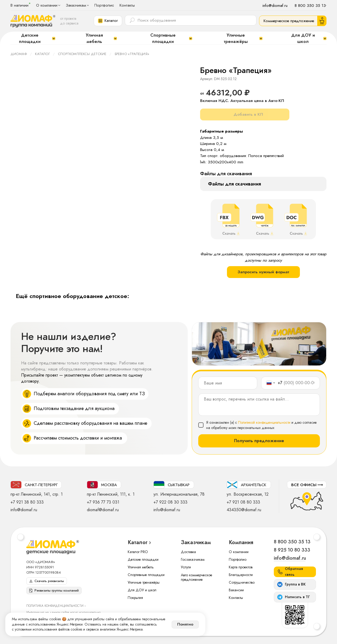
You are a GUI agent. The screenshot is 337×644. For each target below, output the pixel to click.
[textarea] (259, 405)
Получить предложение (259, 441)
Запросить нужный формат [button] (263, 272)
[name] (228, 383)
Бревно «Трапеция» (132, 54)
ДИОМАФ (19, 54)
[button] (108, 21)
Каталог (42, 54)
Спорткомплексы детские (82, 54)
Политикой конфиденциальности (264, 422)
